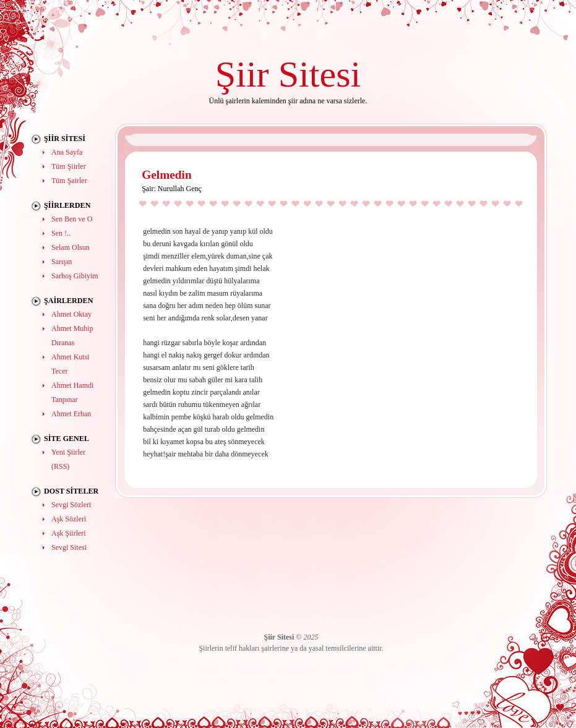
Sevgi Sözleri (71, 505)
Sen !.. (61, 233)
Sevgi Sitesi (69, 547)
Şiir (242, 74)
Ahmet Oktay (71, 314)
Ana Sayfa (67, 152)
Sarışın (62, 262)
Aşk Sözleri (69, 519)
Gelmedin (166, 175)
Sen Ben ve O (72, 219)
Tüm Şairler (69, 181)
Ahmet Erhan (71, 414)
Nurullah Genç (180, 189)
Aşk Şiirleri (69, 533)
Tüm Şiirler (69, 166)
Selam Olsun (71, 247)
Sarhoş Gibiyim (75, 276)
